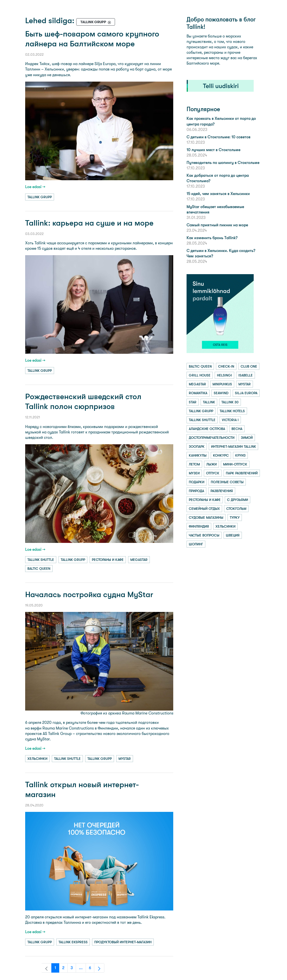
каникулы (198, 455)
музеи (194, 473)
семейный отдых (204, 509)
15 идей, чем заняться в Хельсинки (218, 194)
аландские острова (207, 429)
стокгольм (236, 509)
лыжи (211, 464)
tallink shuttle (41, 560)
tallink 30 (230, 402)
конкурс (221, 455)
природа (196, 491)
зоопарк (197, 446)
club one (249, 366)
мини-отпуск (235, 464)
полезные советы (227, 482)
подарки (197, 482)
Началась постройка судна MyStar (89, 595)
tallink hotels (232, 411)
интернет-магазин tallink (233, 446)
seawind (221, 393)
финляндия (199, 526)
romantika (198, 393)
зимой (247, 438)
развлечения (222, 491)
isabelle (246, 375)
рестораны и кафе (108, 560)
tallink (209, 402)
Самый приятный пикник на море (217, 225)
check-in (226, 366)
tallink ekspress (73, 942)
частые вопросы (204, 535)
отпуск (213, 473)
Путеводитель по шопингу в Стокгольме (223, 163)
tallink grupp (40, 197)
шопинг (196, 544)
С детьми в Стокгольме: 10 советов (219, 137)
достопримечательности (212, 438)
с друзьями (238, 500)
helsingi (224, 375)
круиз (240, 455)
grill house (200, 375)
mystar (125, 759)
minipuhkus (222, 384)
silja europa (246, 393)
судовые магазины (206, 517)
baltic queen (39, 569)
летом (194, 464)
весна (237, 429)
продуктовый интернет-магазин (123, 942)
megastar (139, 560)
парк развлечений (242, 473)
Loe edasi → (35, 187)
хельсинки (37, 759)
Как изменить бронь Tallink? (212, 238)
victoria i (230, 420)
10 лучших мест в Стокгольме (213, 150)
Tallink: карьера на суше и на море (89, 223)
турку (235, 517)
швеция (233, 535)
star (193, 402)
